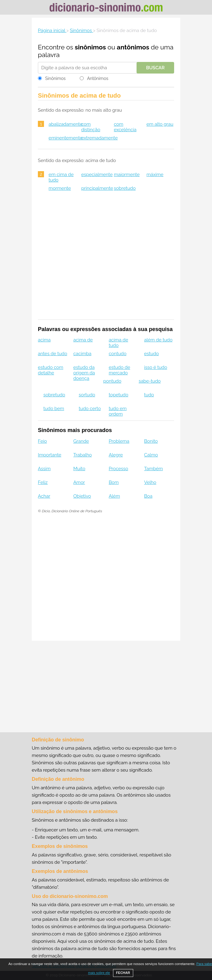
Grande (81, 441)
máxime (155, 175)
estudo (152, 354)
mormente (60, 188)
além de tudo (158, 340)
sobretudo (125, 188)
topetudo (119, 395)
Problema (119, 441)
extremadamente (99, 138)
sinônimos (90, 47)
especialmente (97, 175)
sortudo (87, 395)
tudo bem (54, 409)
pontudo (112, 381)
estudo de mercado (119, 370)
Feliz (43, 482)
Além (114, 496)
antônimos (133, 47)
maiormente (127, 175)
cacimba (82, 354)
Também (154, 469)
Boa (148, 496)
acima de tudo (119, 343)
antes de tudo (53, 354)
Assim (44, 469)
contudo (118, 354)
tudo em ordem (118, 411)
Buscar (155, 68)
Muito (79, 469)
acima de (83, 340)
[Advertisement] (106, 259)
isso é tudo (156, 367)
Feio (42, 441)
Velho (150, 482)
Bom (114, 482)
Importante (50, 455)
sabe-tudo (150, 381)
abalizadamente (66, 124)
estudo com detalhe (51, 370)
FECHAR (123, 973)
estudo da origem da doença (84, 373)
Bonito (151, 441)
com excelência (125, 127)
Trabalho (82, 455)
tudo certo (90, 409)
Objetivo (82, 496)
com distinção (91, 127)
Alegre (116, 455)
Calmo (151, 455)
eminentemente (66, 138)
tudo (149, 395)
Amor (79, 482)
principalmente (97, 188)
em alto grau (160, 124)
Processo (119, 469)
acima (44, 340)
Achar (44, 496)
